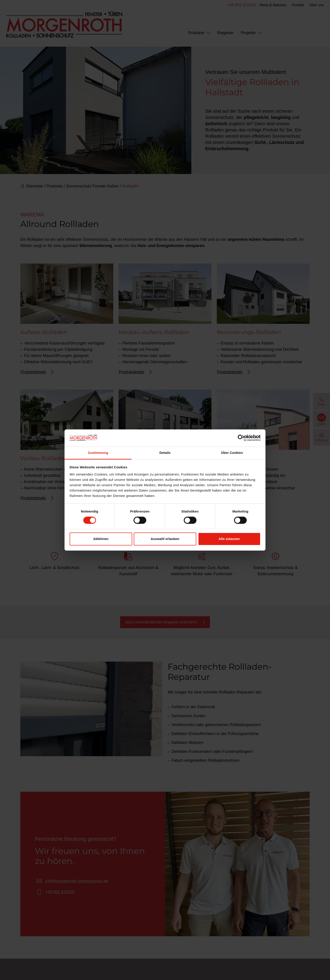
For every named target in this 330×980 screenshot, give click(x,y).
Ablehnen (101, 539)
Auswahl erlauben (165, 539)
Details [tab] (165, 453)
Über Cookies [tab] (232, 453)
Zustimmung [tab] (98, 453)
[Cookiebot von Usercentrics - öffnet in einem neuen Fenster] (241, 438)
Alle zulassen (229, 539)
